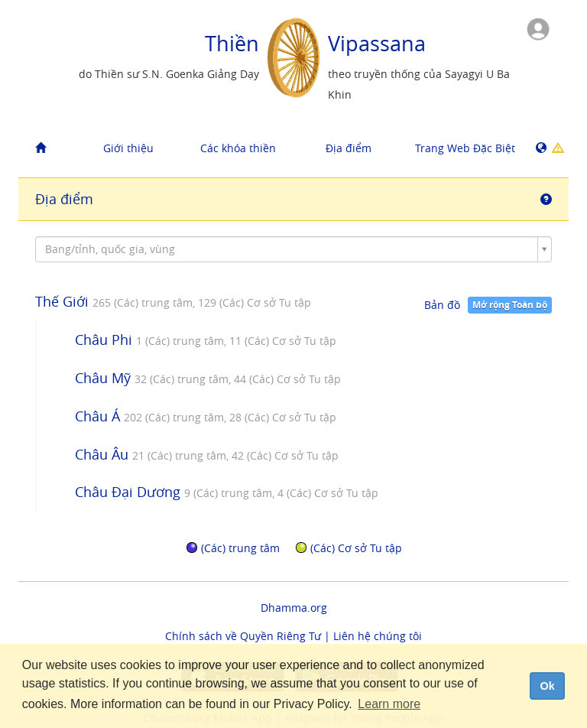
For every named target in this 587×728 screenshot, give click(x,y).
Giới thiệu (128, 148)
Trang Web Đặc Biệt (464, 148)
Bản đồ (442, 305)
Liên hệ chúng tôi (378, 636)
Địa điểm (349, 148)
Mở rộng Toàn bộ (510, 305)
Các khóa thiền (238, 148)
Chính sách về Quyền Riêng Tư (243, 636)
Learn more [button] (389, 704)
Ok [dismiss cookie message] (547, 686)
